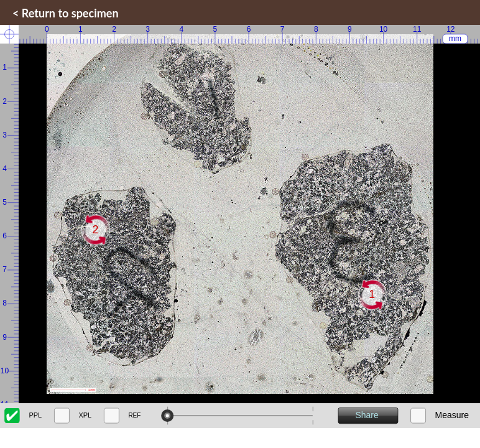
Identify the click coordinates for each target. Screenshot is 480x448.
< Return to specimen (66, 13)
